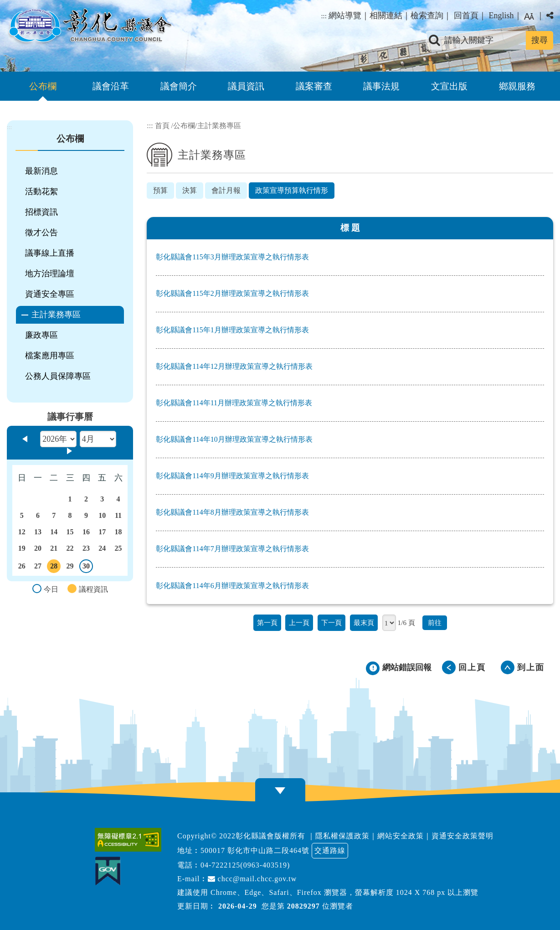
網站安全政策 (401, 836)
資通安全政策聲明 (462, 836)
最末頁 (364, 623)
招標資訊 (41, 212)
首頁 (162, 126)
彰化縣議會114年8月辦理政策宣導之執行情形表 (232, 512)
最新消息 (41, 171)
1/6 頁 (406, 623)
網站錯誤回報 (407, 667)
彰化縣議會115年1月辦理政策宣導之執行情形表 (232, 330)
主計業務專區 (56, 315)
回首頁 (466, 15)
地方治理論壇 (50, 274)
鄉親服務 (517, 86)
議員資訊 (246, 86)
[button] (280, 791)
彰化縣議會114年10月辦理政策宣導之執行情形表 (234, 439)
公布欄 (43, 86)
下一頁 (331, 623)
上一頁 (299, 623)
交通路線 (330, 850)
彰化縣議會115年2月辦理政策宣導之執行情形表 (232, 293)
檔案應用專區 (50, 356)
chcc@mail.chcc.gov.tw (252, 879)
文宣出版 (449, 86)
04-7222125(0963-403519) (245, 865)
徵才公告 (41, 232)
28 (54, 568)
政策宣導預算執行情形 (292, 190)
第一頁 (267, 623)
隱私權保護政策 (342, 836)
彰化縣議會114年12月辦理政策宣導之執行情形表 (234, 366)
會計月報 (226, 190)
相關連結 (386, 15)
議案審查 (314, 86)
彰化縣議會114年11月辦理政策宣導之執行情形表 (234, 403)
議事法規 (381, 86)
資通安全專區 (50, 294)
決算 (190, 190)
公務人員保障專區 (58, 376)
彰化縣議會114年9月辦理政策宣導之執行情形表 (232, 476)
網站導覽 (345, 15)
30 (86, 568)
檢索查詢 (427, 15)
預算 (160, 190)
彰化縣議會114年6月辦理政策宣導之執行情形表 (232, 586)
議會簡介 (179, 86)
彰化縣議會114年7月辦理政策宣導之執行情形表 (232, 549)
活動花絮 (41, 191)
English (501, 15)
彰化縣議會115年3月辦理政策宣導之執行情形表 (232, 257)
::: (324, 16)
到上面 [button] (531, 667)
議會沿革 (111, 86)
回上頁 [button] (472, 667)
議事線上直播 (50, 253)
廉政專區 (41, 335)
